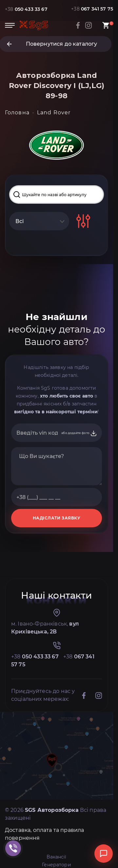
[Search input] (57, 194)
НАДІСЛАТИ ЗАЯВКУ (57, 518)
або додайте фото (79, 433)
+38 (26, 9)
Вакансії (56, 857)
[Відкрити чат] (104, 854)
